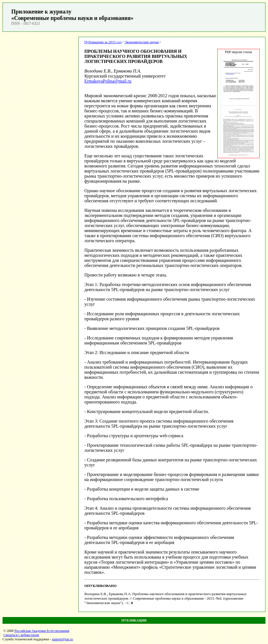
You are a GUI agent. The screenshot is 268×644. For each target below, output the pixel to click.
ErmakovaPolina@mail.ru (108, 81)
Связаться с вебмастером (21, 635)
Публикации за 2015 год (103, 42)
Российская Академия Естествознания (42, 631)
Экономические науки (142, 42)
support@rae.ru (62, 639)
